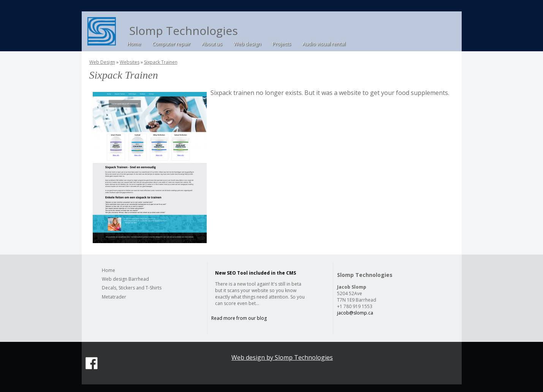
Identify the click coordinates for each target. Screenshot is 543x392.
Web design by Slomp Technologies (282, 357)
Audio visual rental (324, 44)
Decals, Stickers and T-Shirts (132, 288)
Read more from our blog (239, 318)
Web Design (102, 62)
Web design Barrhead (125, 279)
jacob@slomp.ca (355, 313)
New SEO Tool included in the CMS (256, 273)
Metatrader (114, 297)
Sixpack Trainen (161, 62)
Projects (282, 44)
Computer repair (171, 44)
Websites (130, 62)
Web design (247, 44)
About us (212, 44)
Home (134, 44)
